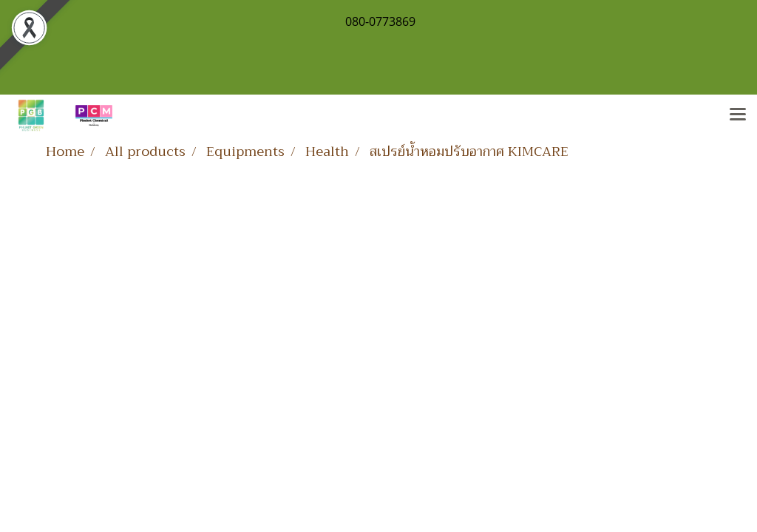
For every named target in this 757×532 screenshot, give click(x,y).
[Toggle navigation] (738, 115)
